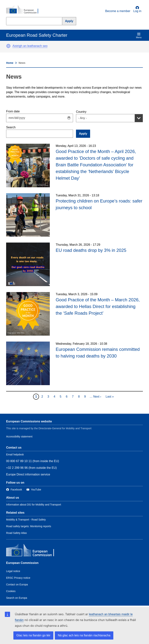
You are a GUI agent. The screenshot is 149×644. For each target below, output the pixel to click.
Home (10, 63)
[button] (8, 46)
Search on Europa (17, 598)
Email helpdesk (15, 454)
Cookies (11, 591)
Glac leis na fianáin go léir (33, 635)
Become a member (118, 11)
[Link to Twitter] (34, 490)
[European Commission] (24, 10)
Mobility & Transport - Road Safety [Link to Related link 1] (26, 520)
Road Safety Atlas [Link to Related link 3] (16, 533)
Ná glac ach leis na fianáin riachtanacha (84, 635)
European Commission (22, 563)
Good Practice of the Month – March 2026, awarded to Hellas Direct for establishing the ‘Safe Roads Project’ (98, 306)
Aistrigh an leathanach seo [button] (30, 46)
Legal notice (13, 571)
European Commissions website (29, 421)
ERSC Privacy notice (18, 578)
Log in (137, 9)
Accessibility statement (19, 437)
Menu (139, 36)
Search (11, 127)
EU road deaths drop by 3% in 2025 (91, 250)
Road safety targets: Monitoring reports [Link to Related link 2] (29, 526)
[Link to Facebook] (14, 490)
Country (81, 112)
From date (13, 111)
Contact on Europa (17, 584)
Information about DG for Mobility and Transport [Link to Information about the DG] (34, 505)
